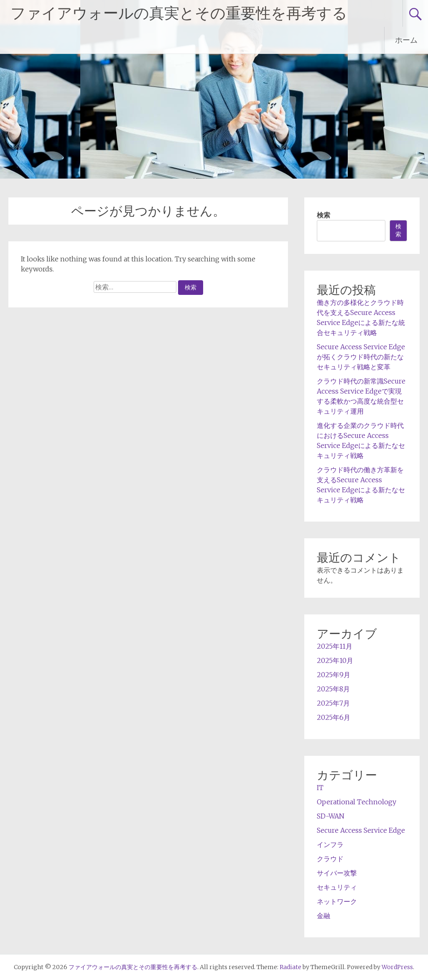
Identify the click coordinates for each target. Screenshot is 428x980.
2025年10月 (335, 660)
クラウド (330, 859)
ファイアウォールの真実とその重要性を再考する (179, 13)
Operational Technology (357, 802)
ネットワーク (337, 901)
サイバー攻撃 (337, 873)
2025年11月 (335, 646)
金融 (324, 916)
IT (320, 788)
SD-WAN (331, 816)
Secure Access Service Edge (361, 830)
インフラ (330, 844)
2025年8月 (333, 689)
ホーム (406, 40)
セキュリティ (337, 887)
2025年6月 (334, 717)
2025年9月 (334, 675)
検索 (324, 215)
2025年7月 (333, 703)
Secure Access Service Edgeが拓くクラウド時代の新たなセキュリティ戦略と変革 (361, 357)
